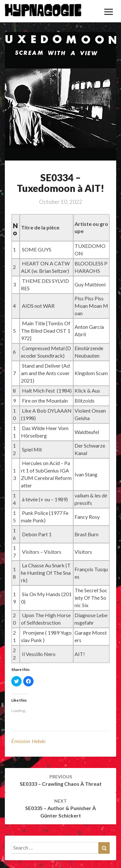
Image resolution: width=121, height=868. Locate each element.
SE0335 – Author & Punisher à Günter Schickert (60, 808)
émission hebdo (28, 741)
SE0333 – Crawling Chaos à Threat (61, 780)
